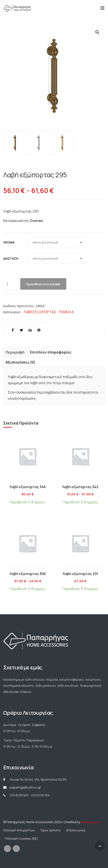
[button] (97, 32)
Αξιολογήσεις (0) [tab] (20, 362)
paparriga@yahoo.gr (25, 787)
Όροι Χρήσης (51, 830)
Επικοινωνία (76, 830)
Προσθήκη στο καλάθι (43, 284)
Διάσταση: (11, 258)
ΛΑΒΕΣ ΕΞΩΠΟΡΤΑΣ (40, 312)
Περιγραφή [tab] (15, 352)
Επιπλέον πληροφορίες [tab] (51, 352)
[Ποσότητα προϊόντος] (11, 284)
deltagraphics (91, 822)
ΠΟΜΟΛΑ (66, 312)
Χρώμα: (9, 242)
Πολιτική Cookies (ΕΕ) (21, 838)
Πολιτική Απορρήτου (19, 830)
